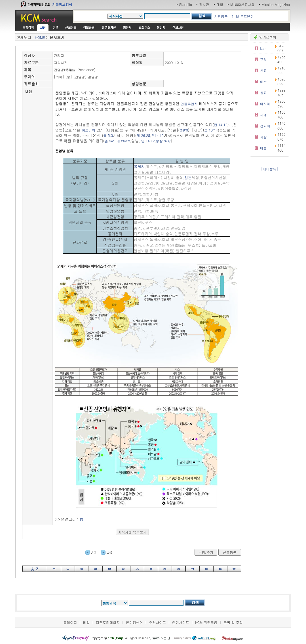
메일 (220, 4)
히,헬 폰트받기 (242, 16)
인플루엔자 (189, 104)
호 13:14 (211, 130)
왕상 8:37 (163, 141)
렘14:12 (157, 135)
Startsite (186, 4)
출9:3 (184, 130)
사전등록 (221, 16)
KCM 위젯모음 (206, 622)
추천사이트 (157, 622)
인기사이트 (181, 622)
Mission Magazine (276, 4)
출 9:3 (109, 141)
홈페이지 (70, 622)
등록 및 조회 (233, 622)
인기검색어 (134, 622)
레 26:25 (143, 135)
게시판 (204, 4)
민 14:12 (221, 125)
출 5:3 (108, 135)
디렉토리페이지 (108, 622)
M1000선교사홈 (242, 4)
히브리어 (88, 130)
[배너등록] (270, 169)
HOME (40, 37)
